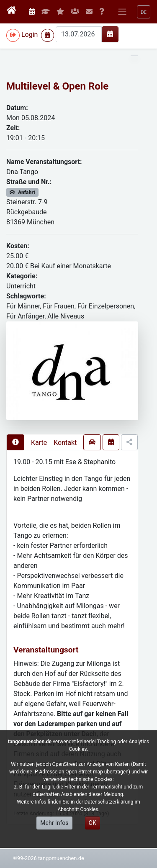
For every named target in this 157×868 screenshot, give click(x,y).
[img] (110, 34)
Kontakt (65, 443)
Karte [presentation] (39, 443)
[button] (144, 12)
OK (93, 823)
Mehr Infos (54, 823)
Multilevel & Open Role (57, 86)
